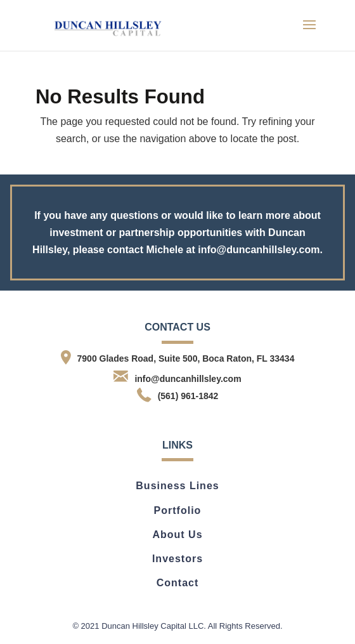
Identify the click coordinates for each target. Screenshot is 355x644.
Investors (177, 559)
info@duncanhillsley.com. (260, 250)
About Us (177, 535)
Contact (178, 583)
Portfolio (178, 510)
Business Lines (177, 486)
